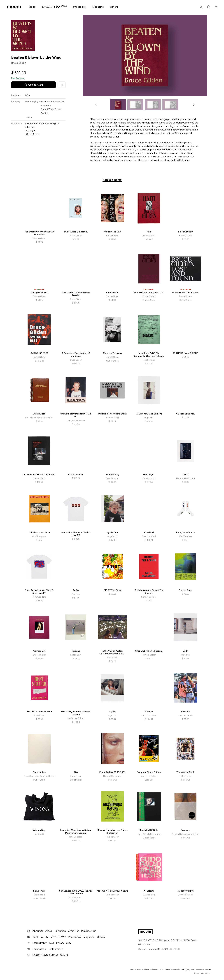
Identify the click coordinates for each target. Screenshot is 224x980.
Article (49, 931)
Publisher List (89, 931)
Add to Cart (33, 85)
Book (32, 7)
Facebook (40, 949)
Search (201, 7)
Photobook (80, 7)
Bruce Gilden (19, 63)
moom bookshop (14, 7)
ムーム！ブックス (54, 7)
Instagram (56, 949)
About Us (38, 931)
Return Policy (40, 943)
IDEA (27, 95)
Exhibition (60, 931)
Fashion (44, 113)
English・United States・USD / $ (51, 955)
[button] (194, 105)
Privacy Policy (64, 943)
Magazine (98, 7)
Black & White (47, 109)
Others (114, 7)
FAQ (51, 943)
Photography (31, 102)
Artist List (73, 931)
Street (58, 109)
